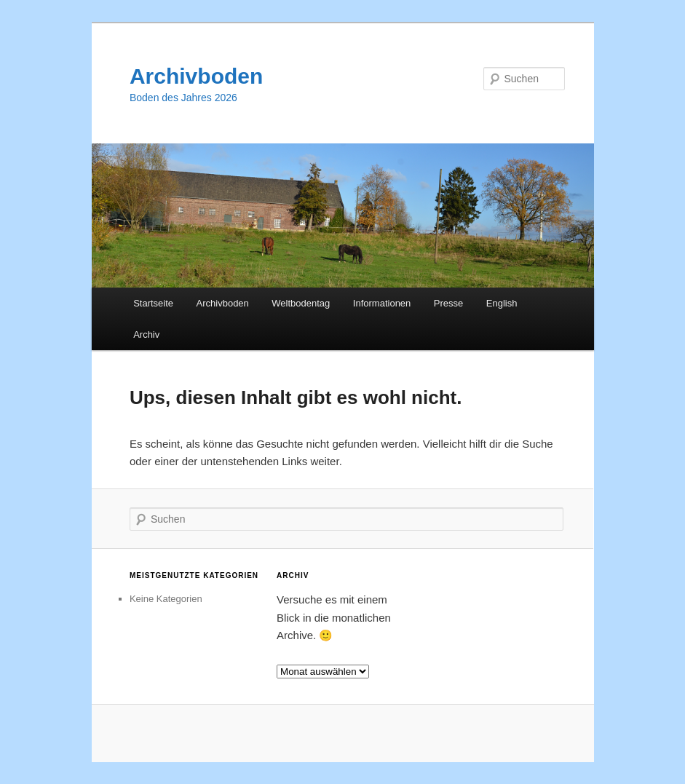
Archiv (146, 334)
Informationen (382, 303)
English (502, 303)
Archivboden (196, 76)
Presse (448, 303)
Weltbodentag (301, 303)
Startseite (153, 303)
